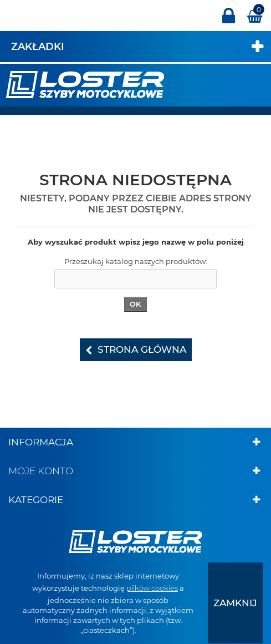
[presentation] (235, 603)
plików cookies (152, 588)
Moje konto (41, 471)
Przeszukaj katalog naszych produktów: (136, 261)
